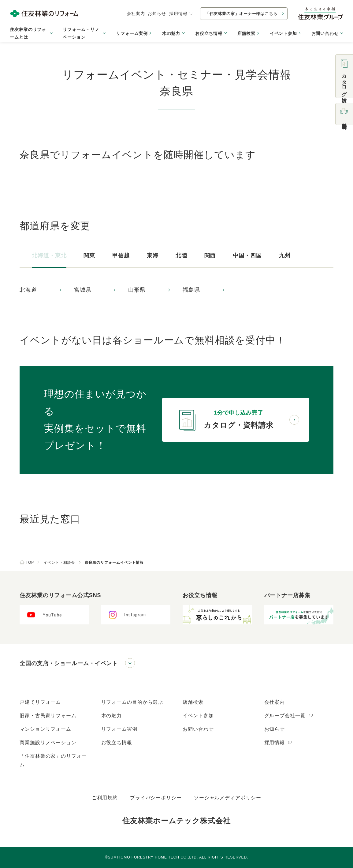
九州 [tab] (285, 256)
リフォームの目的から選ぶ (132, 702)
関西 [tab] (210, 256)
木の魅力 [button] (171, 33)
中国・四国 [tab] (247, 256)
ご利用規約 (105, 798)
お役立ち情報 (117, 743)
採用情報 (181, 13)
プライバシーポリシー (156, 798)
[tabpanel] (176, 290)
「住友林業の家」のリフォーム (53, 760)
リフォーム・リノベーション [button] (81, 33)
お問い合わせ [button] (325, 33)
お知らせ (157, 13)
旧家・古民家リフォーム (48, 716)
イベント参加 (283, 33)
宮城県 (83, 290)
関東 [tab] (89, 256)
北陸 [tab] (181, 256)
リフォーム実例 (132, 33)
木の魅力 (112, 716)
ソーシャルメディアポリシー (228, 798)
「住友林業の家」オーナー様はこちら (241, 14)
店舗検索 (247, 33)
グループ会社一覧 (289, 716)
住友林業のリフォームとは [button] (28, 33)
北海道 (28, 290)
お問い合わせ (198, 729)
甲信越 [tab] (121, 256)
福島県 (191, 290)
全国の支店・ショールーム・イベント (69, 663)
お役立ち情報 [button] (209, 33)
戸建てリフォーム (40, 702)
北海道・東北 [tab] (49, 256)
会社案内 (136, 13)
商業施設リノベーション (48, 743)
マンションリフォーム (45, 729)
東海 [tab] (153, 256)
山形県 (137, 290)
